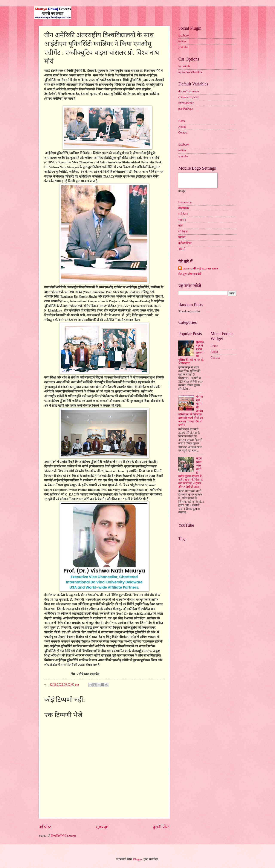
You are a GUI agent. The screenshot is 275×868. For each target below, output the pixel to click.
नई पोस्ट (45, 827)
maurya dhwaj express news (200, 268)
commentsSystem (189, 97)
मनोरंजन (183, 214)
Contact (183, 133)
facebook (184, 36)
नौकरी (182, 249)
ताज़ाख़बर (184, 208)
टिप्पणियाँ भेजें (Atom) (63, 836)
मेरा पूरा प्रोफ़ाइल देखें (190, 274)
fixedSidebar (186, 103)
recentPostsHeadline (190, 72)
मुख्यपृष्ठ (102, 827)
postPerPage (186, 109)
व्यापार (182, 220)
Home (182, 121)
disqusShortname (189, 91)
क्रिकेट (182, 237)
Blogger (138, 859)
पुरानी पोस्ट (161, 827)
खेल (180, 226)
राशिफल (183, 232)
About (182, 127)
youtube (183, 47)
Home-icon (185, 202)
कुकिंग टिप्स (185, 243)
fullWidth (184, 66)
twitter (182, 41)
